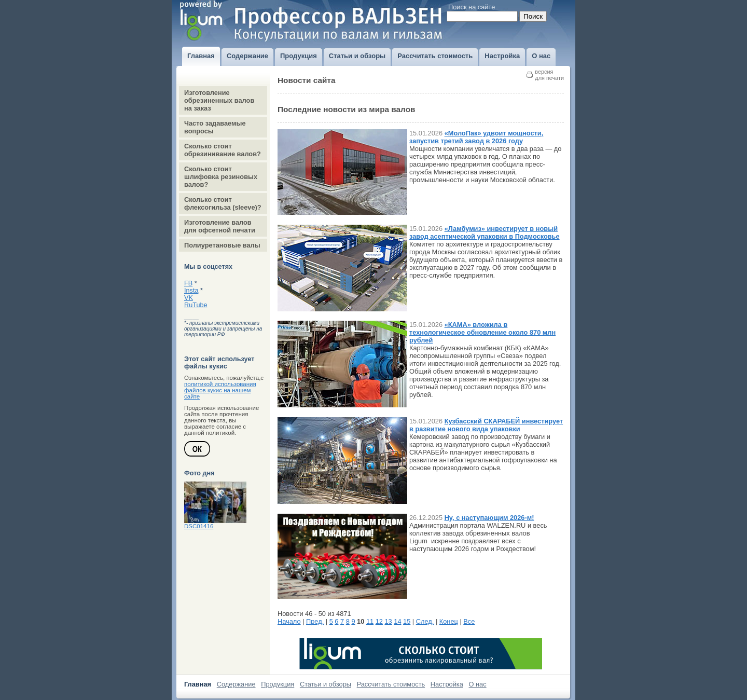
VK (189, 298)
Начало (289, 621)
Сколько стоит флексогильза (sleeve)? (223, 203)
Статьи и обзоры (326, 684)
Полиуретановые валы (222, 245)
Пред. (315, 621)
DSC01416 (199, 526)
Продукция (278, 684)
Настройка (447, 684)
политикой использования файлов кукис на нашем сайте (220, 390)
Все (469, 621)
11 (370, 621)
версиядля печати (549, 75)
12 (379, 621)
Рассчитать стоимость (391, 684)
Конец (449, 621)
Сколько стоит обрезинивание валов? (223, 150)
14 (397, 621)
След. (425, 621)
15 (407, 621)
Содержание (236, 684)
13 (388, 621)
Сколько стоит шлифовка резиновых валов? (221, 177)
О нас (478, 684)
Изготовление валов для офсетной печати (220, 226)
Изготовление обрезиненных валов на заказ (219, 100)
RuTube (196, 305)
